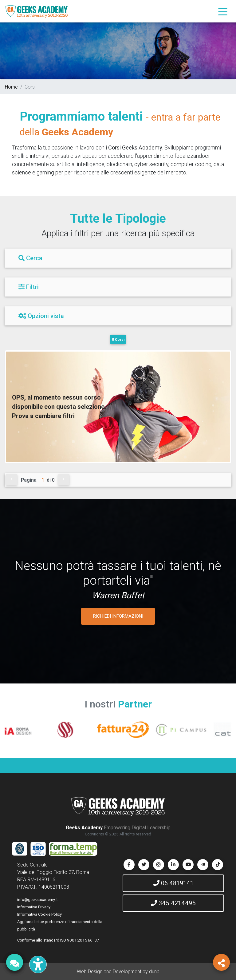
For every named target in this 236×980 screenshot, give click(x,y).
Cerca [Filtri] (30, 258)
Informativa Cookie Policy (39, 914)
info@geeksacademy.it (37, 900)
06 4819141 (173, 883)
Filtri (29, 287)
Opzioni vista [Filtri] (41, 316)
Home (11, 87)
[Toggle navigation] (223, 11)
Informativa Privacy (34, 907)
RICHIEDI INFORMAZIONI (118, 616)
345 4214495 (173, 903)
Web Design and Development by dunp (118, 971)
